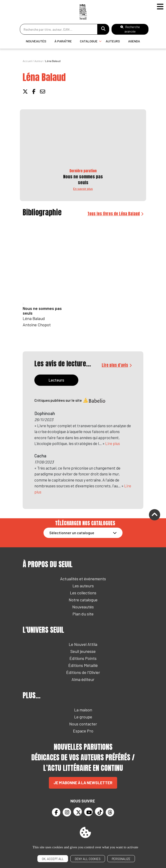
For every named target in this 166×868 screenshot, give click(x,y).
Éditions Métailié (83, 665)
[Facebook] (56, 812)
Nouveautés (36, 41)
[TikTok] (99, 812)
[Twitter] (78, 812)
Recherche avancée (130, 29)
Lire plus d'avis (115, 365)
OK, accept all (53, 859)
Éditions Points (83, 658)
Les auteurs (83, 586)
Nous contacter (83, 724)
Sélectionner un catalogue (72, 533)
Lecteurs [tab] (56, 380)
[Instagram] (67, 812)
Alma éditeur (83, 679)
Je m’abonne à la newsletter (83, 783)
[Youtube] (88, 812)
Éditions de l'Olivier (83, 672)
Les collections (83, 593)
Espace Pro (83, 731)
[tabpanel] (83, 449)
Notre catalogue (83, 600)
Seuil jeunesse (83, 651)
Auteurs (113, 41)
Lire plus (113, 443)
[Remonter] (155, 515)
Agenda (134, 41)
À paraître (63, 41)
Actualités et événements (83, 579)
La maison (83, 710)
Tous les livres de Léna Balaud (114, 214)
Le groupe (83, 717)
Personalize (121, 859)
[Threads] (110, 812)
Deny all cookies (88, 859)
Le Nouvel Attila (83, 644)
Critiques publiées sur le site (70, 400)
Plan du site (83, 614)
